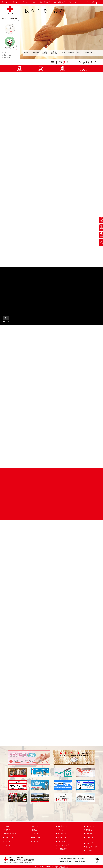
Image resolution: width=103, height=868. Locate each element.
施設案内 (80, 53)
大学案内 (27, 53)
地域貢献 (35, 841)
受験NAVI (41, 69)
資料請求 (62, 69)
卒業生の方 (15, 2)
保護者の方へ (62, 838)
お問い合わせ (8, 58)
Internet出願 (84, 69)
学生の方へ (61, 830)
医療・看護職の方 (45, 2)
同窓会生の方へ (63, 849)
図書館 (35, 830)
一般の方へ (61, 841)
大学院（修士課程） (11, 834)
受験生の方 (5, 2)
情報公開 (89, 834)
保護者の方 (25, 2)
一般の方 (34, 2)
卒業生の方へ (62, 834)
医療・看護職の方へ (64, 845)
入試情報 (62, 53)
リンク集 (89, 851)
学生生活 (71, 53)
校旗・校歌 (90, 843)
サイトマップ (8, 53)
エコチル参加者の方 (60, 2)
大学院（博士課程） (11, 838)
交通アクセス (8, 55)
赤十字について (90, 53)
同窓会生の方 (73, 2)
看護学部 (36, 53)
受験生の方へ (62, 826)
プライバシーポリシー (93, 847)
